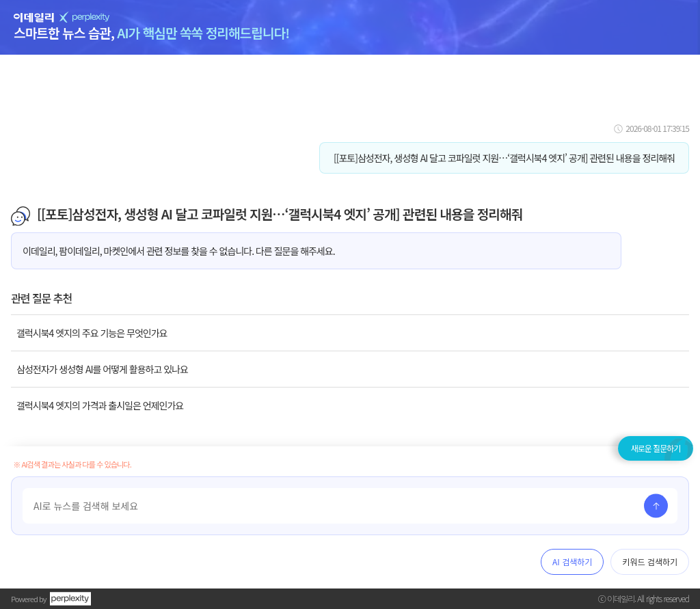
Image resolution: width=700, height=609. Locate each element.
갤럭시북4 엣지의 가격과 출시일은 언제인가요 (100, 405)
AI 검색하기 (572, 561)
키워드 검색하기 (650, 561)
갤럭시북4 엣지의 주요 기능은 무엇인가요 (92, 333)
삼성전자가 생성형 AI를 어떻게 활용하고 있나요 (102, 369)
